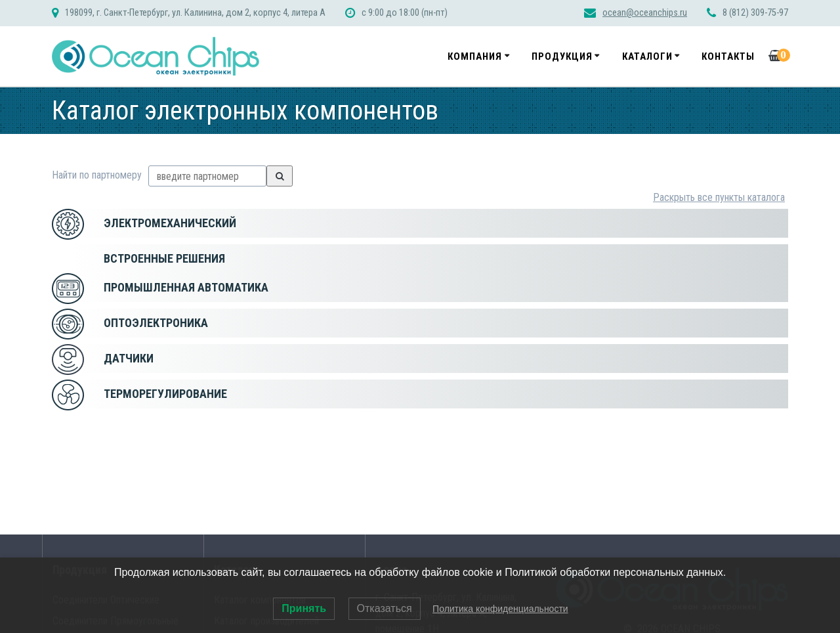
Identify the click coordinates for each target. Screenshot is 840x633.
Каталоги (647, 56)
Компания (475, 56)
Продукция (562, 56)
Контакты (728, 56)
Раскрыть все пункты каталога (719, 197)
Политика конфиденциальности (500, 609)
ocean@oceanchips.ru (645, 13)
